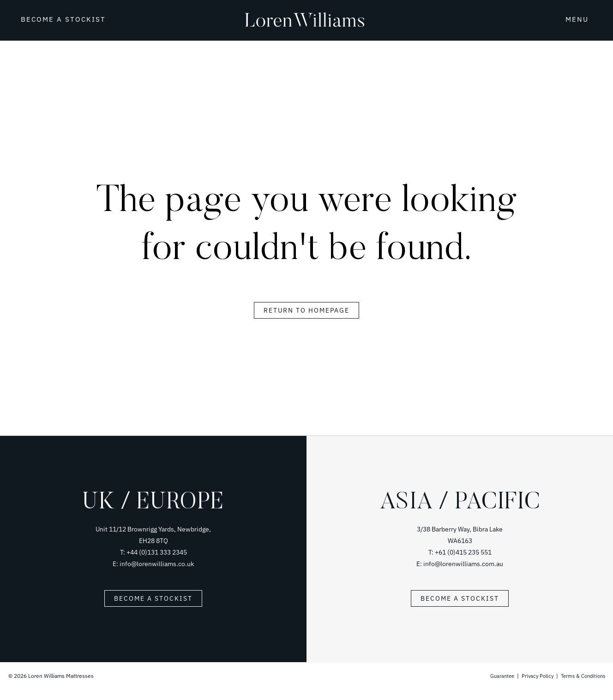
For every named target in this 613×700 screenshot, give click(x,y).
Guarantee (496, 676)
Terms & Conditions (581, 676)
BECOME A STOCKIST (63, 19)
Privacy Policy (532, 676)
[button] (569, 18)
